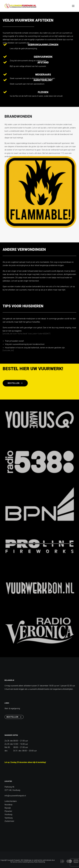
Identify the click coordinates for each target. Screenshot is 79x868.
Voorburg (8, 814)
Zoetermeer (9, 821)
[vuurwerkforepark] (20, 6)
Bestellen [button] (15, 383)
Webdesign (28, 860)
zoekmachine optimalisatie (43, 860)
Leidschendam (11, 801)
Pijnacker (8, 811)
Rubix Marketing (40, 862)
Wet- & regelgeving (12, 708)
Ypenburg (9, 818)
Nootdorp (8, 805)
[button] (73, 6)
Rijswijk (8, 808)
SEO (22, 860)
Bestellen (14, 717)
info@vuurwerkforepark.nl (15, 796)
